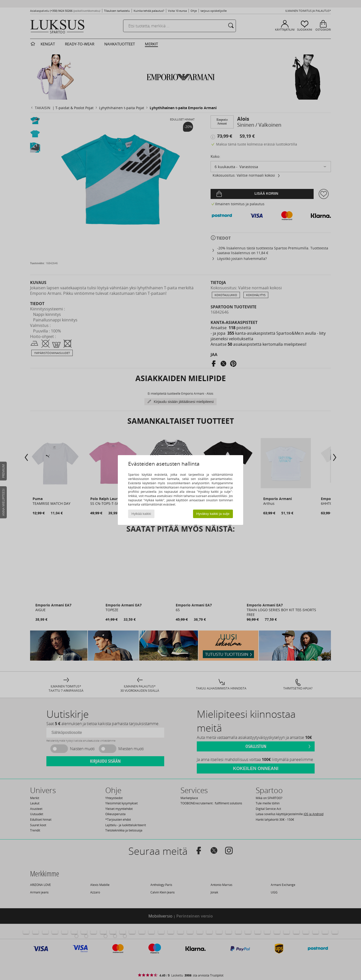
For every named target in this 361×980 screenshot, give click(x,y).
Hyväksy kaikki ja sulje (213, 514)
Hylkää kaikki (141, 514)
